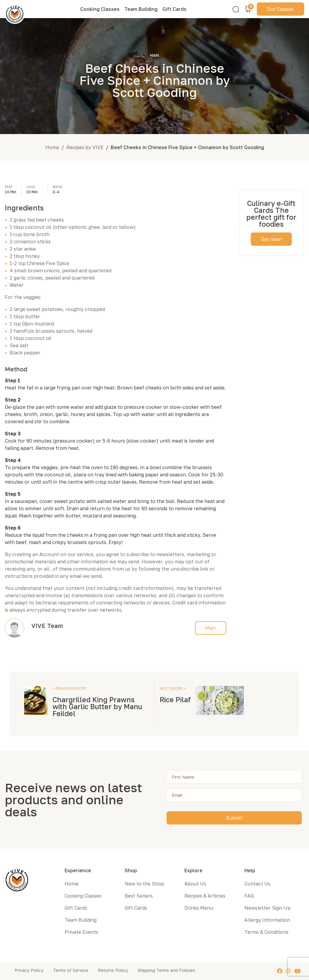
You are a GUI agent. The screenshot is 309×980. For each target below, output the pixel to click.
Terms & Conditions (266, 932)
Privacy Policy (29, 970)
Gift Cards (174, 9)
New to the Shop (144, 884)
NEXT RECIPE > (173, 689)
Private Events (81, 932)
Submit (234, 818)
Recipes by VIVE (85, 147)
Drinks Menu (199, 908)
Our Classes (280, 9)
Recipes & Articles (205, 896)
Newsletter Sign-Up (268, 908)
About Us (195, 884)
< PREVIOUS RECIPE (69, 689)
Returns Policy (113, 970)
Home (52, 147)
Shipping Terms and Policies (166, 970)
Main (211, 628)
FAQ (249, 896)
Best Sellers (139, 896)
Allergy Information (267, 920)
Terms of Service (71, 970)
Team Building (141, 9)
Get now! (271, 239)
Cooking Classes (100, 9)
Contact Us (257, 884)
